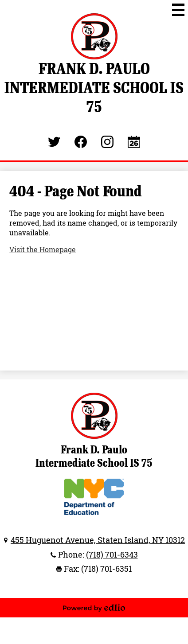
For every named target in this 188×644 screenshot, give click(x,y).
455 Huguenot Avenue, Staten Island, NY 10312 (98, 540)
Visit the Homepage (43, 250)
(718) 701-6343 (112, 554)
